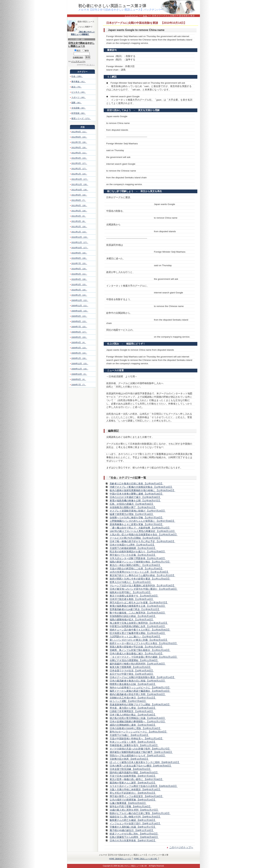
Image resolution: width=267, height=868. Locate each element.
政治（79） (77, 87)
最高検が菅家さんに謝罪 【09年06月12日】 (133, 783)
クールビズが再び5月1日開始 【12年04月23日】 (135, 538)
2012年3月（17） (79, 163)
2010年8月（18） (79, 258)
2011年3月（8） (79, 221)
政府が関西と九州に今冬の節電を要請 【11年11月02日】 (140, 579)
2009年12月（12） (80, 300)
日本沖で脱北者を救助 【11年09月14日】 (132, 599)
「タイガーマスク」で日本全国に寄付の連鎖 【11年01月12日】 (144, 657)
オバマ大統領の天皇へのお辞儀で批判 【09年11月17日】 (140, 749)
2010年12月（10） (80, 237)
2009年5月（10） (79, 337)
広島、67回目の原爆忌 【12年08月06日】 (132, 504)
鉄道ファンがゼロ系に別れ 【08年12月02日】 (134, 834)
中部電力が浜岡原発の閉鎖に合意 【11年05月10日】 (138, 626)
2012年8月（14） (79, 137)
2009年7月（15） (79, 327)
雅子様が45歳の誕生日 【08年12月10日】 (132, 830)
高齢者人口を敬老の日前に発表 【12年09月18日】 (136, 484)
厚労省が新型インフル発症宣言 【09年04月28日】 (136, 796)
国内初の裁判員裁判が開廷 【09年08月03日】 (134, 773)
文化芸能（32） (79, 108)
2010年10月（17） (80, 248)
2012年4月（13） (79, 158)
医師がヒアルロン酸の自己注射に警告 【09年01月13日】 (140, 813)
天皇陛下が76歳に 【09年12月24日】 (129, 735)
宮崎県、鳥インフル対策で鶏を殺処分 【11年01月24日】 (140, 650)
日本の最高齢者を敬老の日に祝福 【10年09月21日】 (138, 681)
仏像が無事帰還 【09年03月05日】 (128, 803)
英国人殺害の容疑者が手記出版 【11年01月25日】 (136, 647)
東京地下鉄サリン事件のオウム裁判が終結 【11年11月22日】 (142, 575)
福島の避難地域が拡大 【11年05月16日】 (132, 620)
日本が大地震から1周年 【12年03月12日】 (132, 545)
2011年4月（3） (79, 216)
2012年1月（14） (79, 174)
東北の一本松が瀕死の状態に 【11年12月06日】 (135, 565)
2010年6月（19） (79, 269)
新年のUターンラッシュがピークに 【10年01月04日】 (139, 732)
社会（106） (77, 76)
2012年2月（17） (79, 169)
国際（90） (77, 103)
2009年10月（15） (80, 311)
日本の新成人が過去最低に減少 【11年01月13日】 (136, 654)
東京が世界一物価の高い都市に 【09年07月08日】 (136, 779)
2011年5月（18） (79, 211)
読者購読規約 (78, 57)
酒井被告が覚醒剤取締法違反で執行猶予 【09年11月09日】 (141, 752)
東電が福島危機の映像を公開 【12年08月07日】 (135, 501)
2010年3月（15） (79, 285)
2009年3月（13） (79, 348)
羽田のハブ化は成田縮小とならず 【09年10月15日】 (138, 756)
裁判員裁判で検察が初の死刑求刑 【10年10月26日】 (138, 664)
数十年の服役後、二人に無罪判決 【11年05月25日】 (138, 613)
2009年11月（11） (80, 306)
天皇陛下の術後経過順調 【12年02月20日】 (133, 548)
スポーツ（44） (79, 97)
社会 (145, 16)
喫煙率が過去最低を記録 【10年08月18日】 (133, 684)
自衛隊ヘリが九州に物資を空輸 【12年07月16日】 (136, 518)
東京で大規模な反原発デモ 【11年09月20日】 (134, 596)
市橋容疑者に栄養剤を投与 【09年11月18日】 (134, 745)
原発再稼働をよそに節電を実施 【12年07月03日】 (136, 524)
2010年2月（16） (79, 290)
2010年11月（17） (80, 242)
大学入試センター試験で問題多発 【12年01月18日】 (138, 558)
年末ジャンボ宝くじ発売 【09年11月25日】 (133, 742)
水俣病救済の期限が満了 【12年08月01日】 (133, 507)
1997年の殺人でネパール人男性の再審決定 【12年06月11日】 (143, 531)
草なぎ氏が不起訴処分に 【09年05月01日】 (133, 793)
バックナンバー (78, 62)
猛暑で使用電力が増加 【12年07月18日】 (132, 514)
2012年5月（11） (79, 153)
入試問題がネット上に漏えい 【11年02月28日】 (135, 637)
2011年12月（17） (80, 179)
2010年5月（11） (79, 274)
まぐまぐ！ (91, 65)
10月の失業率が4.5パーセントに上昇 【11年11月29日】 (139, 572)
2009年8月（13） (79, 321)
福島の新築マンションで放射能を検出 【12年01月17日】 (140, 562)
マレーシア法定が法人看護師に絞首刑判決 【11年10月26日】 (142, 586)
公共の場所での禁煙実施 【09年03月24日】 (133, 800)
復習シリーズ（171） (81, 118)
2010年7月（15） (79, 263)
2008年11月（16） (80, 369)
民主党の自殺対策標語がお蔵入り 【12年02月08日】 (138, 552)
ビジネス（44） (79, 92)
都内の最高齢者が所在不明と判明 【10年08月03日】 (138, 694)
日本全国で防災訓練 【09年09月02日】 (131, 769)
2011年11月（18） (80, 184)
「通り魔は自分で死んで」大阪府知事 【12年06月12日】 (140, 528)
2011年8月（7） (79, 200)
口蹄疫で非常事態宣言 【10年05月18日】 (132, 711)
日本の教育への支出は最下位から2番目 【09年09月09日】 (141, 766)
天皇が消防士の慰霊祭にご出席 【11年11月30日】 (136, 569)
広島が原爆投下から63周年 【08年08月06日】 (134, 837)
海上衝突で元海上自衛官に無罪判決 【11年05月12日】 (139, 623)
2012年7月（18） (79, 142)
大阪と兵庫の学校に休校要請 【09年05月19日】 (135, 790)
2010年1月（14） (79, 295)
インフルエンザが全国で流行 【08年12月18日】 (135, 824)
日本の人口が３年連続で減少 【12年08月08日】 (135, 497)
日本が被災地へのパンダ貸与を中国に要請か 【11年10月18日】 (144, 589)
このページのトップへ (181, 847)
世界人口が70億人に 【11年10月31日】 (131, 582)
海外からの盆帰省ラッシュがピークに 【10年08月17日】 (140, 688)
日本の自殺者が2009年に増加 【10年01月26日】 (135, 728)
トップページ (131, 16)
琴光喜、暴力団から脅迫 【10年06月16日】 (133, 708)
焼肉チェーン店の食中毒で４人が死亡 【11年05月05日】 (140, 630)
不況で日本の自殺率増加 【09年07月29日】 (133, 776)
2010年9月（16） (79, 253)
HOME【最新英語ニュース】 (120, 859)
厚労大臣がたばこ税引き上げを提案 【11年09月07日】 (139, 603)
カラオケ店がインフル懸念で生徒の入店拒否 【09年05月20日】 (144, 786)
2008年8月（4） (79, 379)
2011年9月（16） (79, 195)
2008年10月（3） (79, 374)
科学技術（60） (79, 113)
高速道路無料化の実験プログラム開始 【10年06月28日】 (140, 705)
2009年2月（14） (79, 353)
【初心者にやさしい (86, 32)
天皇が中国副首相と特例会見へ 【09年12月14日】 (136, 739)
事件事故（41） (79, 82)
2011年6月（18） (79, 205)
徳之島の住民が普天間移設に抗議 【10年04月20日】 (138, 718)
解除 (86, 51)
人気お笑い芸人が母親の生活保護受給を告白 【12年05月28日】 (144, 535)
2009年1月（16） (79, 358)
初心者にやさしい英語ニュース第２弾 (112, 6)
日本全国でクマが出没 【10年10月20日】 (132, 671)
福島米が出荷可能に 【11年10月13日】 (131, 592)
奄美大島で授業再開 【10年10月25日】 (131, 667)
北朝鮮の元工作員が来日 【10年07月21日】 (133, 698)
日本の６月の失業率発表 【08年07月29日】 (133, 841)
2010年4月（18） (79, 279)
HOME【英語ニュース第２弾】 (146, 859)
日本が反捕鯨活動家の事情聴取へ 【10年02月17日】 (138, 722)
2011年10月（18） (80, 190)
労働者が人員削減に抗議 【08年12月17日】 (133, 827)
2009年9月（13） (79, 316)
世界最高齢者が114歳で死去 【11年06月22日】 (135, 609)
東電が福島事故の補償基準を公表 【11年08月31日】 (138, 606)
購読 (77, 51)
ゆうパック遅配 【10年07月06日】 (128, 701)
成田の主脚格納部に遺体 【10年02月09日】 (133, 725)
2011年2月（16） (79, 227)
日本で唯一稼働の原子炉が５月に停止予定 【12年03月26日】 (142, 541)
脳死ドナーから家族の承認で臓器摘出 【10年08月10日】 (140, 691)
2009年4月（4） (79, 342)
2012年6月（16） (79, 148)
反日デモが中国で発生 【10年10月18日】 (132, 674)
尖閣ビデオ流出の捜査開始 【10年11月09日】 (134, 660)
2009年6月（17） (79, 332)
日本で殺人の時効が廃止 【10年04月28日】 (133, 715)
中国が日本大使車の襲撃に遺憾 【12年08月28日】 (136, 494)
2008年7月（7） (79, 385)
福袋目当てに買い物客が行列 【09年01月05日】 (135, 817)
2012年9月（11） (79, 132)
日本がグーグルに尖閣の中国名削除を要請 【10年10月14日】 (142, 677)
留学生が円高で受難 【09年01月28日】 (131, 807)
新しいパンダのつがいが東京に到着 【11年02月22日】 (139, 640)
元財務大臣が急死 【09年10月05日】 (129, 759)
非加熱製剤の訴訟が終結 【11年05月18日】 (133, 616)
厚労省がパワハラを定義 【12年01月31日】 (133, 555)
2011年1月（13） (79, 232)
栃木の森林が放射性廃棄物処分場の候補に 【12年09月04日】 (142, 490)
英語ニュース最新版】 (80, 34)
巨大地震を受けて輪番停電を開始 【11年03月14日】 (138, 633)
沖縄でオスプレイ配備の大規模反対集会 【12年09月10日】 (141, 487)
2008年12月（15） (80, 364)
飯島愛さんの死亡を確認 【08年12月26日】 (133, 820)
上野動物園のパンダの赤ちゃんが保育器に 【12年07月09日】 (142, 521)
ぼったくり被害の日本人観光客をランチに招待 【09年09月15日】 (145, 762)
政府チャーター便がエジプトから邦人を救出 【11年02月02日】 (144, 643)
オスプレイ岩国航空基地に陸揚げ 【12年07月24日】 (138, 511)
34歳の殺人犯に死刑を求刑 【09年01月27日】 (134, 810)
